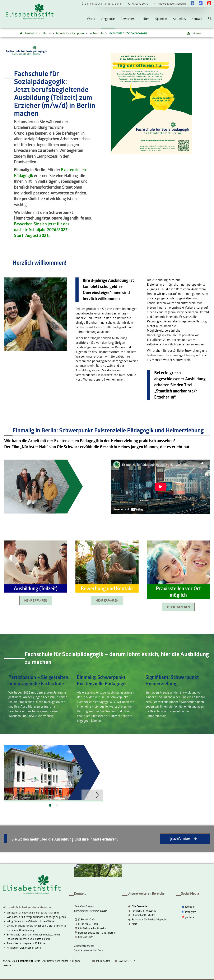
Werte (91, 19)
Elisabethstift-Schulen (144, 915)
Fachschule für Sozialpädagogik (149, 919)
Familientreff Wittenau (144, 911)
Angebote (108, 19)
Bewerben (128, 19)
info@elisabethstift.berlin (92, 928)
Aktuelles (179, 19)
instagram (189, 912)
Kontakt (197, 19)
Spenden (161, 19)
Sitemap (195, 33)
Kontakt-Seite (86, 937)
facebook (188, 907)
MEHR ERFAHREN (36, 600)
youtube (188, 917)
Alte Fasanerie (139, 906)
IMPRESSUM (101, 961)
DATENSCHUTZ (127, 961)
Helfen (145, 19)
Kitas (134, 924)
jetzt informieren (185, 839)
